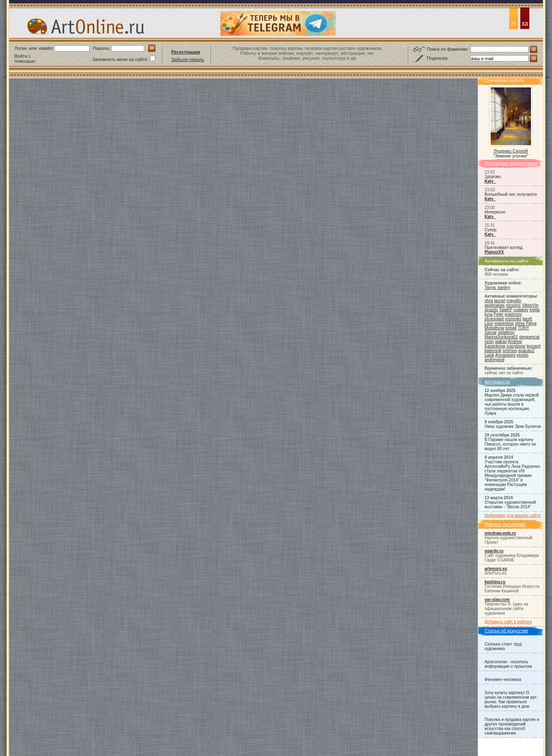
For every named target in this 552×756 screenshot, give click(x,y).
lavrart (500, 301)
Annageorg (505, 355)
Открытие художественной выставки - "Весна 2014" (510, 505)
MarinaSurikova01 (501, 337)
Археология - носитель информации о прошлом (508, 664)
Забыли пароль (188, 59)
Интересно (495, 212)
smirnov (510, 351)
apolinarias (495, 305)
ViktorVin (530, 305)
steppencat (529, 337)
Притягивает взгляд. (504, 248)
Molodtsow (494, 328)
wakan (501, 342)
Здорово (493, 177)
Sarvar (491, 332)
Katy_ (490, 181)
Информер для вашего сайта (512, 515)
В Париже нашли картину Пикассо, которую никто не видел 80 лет (510, 444)
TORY (523, 328)
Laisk (489, 355)
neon (489, 342)
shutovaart (494, 319)
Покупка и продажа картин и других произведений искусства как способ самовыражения (512, 726)
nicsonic (513, 305)
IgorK (527, 319)
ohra (489, 301)
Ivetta (534, 310)
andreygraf (494, 360)
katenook (493, 351)
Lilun (489, 323)
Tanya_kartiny (497, 288)
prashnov (513, 314)
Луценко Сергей (511, 151)
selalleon (506, 332)
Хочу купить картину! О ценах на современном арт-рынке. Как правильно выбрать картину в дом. (511, 700)
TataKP (505, 310)
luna (488, 314)
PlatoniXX (494, 252)
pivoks (523, 355)
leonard (533, 346)
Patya (531, 323)
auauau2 (526, 351)
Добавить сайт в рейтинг (508, 622)
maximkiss (504, 323)
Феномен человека (503, 680)
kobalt (511, 328)
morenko (513, 319)
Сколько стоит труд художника (503, 646)
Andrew (515, 342)
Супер (490, 230)
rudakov (521, 310)
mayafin (514, 301)
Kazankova (495, 346)
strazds (491, 310)
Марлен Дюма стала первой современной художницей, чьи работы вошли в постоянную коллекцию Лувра (511, 404)
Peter (498, 314)
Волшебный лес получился (511, 194)
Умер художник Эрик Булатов (513, 426)
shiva (520, 323)
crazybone (516, 346)
